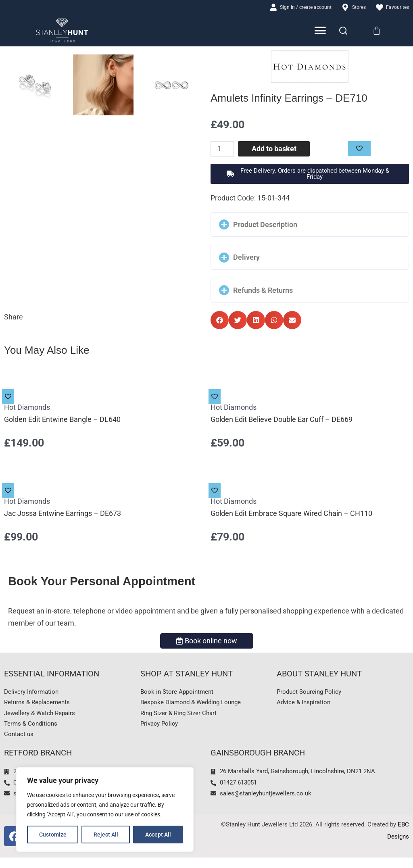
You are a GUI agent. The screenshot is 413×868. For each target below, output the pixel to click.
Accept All (158, 835)
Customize (53, 835)
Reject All (106, 835)
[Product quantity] (224, 150)
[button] (310, 175)
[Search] (343, 32)
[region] (105, 810)
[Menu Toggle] (321, 32)
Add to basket (275, 150)
